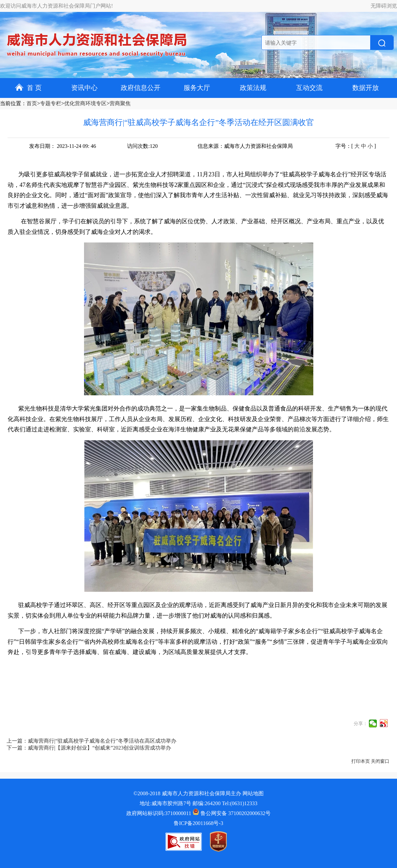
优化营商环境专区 (85, 103)
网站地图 (253, 793)
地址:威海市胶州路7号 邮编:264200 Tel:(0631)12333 (198, 803)
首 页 (28, 88)
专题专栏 (51, 103)
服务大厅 (197, 88)
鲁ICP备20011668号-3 (198, 823)
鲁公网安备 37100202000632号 (232, 813)
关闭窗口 (380, 761)
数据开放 (366, 88)
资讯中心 (84, 88)
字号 (341, 146)
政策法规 (253, 88)
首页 (32, 103)
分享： (361, 724)
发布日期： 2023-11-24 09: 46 (63, 146)
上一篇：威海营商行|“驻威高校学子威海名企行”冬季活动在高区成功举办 (91, 741)
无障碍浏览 (384, 6)
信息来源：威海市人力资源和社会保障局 (245, 146)
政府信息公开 (141, 88)
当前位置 (11, 103)
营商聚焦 (120, 103)
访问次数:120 (142, 146)
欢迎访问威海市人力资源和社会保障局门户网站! (56, 6)
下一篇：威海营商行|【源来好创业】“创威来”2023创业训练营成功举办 (89, 748)
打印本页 (361, 761)
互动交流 (309, 88)
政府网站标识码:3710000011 (159, 813)
